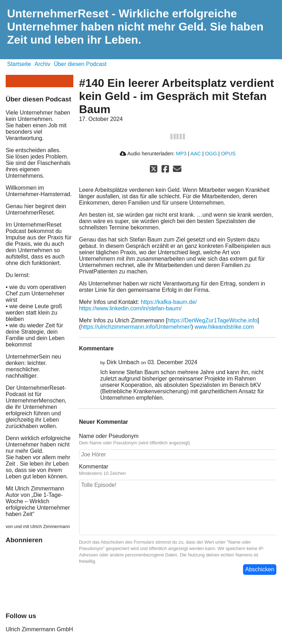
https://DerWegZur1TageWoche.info (213, 320)
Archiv (43, 64)
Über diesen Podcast (80, 64)
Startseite (19, 64)
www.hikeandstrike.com (224, 327)
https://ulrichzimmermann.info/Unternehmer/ (136, 327)
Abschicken (260, 569)
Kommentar (94, 467)
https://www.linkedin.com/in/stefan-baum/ (130, 308)
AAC (196, 154)
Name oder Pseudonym (109, 436)
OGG (211, 154)
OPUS (228, 154)
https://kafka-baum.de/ (169, 302)
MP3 (181, 154)
